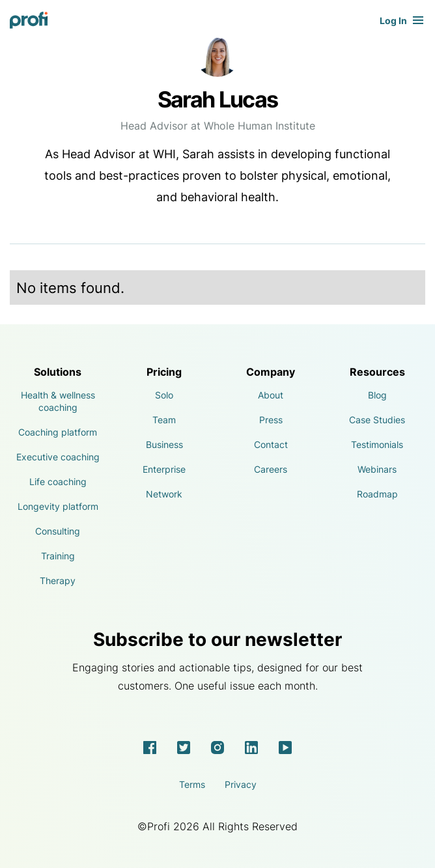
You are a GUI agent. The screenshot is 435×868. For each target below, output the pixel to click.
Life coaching (58, 482)
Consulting (58, 531)
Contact (271, 444)
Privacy (241, 784)
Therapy (58, 581)
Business (164, 444)
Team (164, 420)
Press (271, 420)
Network (164, 494)
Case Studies (377, 420)
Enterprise (164, 469)
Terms (192, 784)
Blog (377, 395)
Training (58, 556)
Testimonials (377, 444)
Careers (271, 469)
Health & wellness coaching (58, 401)
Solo (164, 395)
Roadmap (377, 494)
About (271, 395)
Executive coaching (58, 457)
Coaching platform (58, 432)
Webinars (377, 469)
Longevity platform (58, 506)
